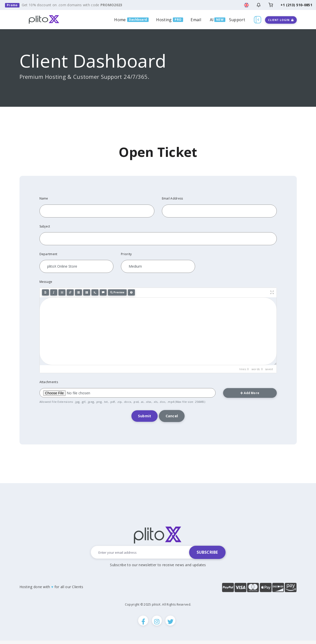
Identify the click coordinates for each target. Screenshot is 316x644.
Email (196, 20)
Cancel (173, 417)
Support (237, 20)
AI (212, 20)
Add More (250, 393)
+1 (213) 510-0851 (296, 5)
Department (48, 254)
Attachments (49, 382)
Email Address (172, 198)
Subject (45, 226)
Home (120, 20)
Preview (117, 292)
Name (44, 198)
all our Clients (72, 588)
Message (46, 282)
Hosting (164, 20)
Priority (126, 254)
